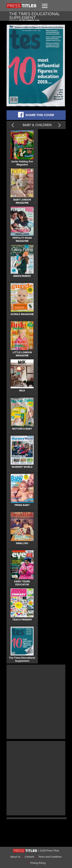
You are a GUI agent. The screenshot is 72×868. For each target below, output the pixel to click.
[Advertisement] (36, 701)
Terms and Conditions (50, 857)
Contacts (29, 857)
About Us (15, 857)
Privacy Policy (38, 863)
